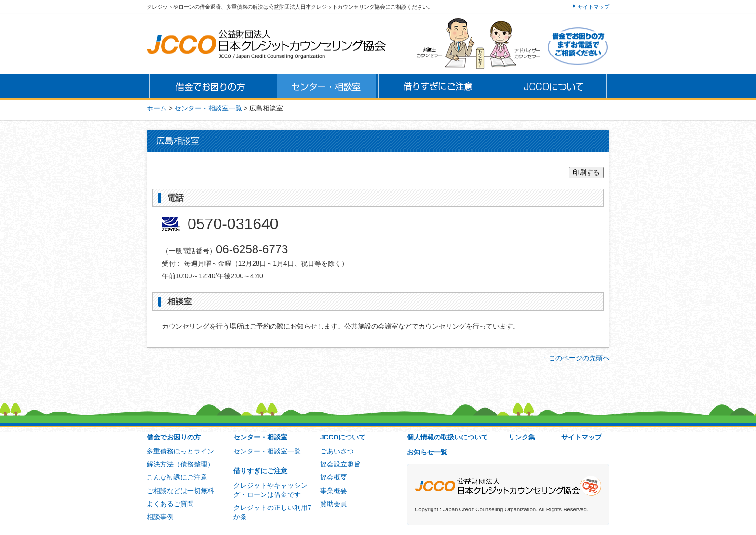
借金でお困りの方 (174, 437)
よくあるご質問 (170, 504)
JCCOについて (343, 437)
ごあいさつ (337, 451)
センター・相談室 (260, 437)
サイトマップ (594, 7)
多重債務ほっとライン (180, 451)
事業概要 (334, 491)
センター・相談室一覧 (267, 451)
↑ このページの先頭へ (576, 358)
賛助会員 (334, 504)
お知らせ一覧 (427, 452)
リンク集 (522, 437)
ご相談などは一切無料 (180, 491)
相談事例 (160, 517)
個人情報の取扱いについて (447, 437)
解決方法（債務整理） (180, 464)
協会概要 (334, 477)
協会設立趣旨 (340, 464)
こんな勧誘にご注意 (177, 477)
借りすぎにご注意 (260, 471)
